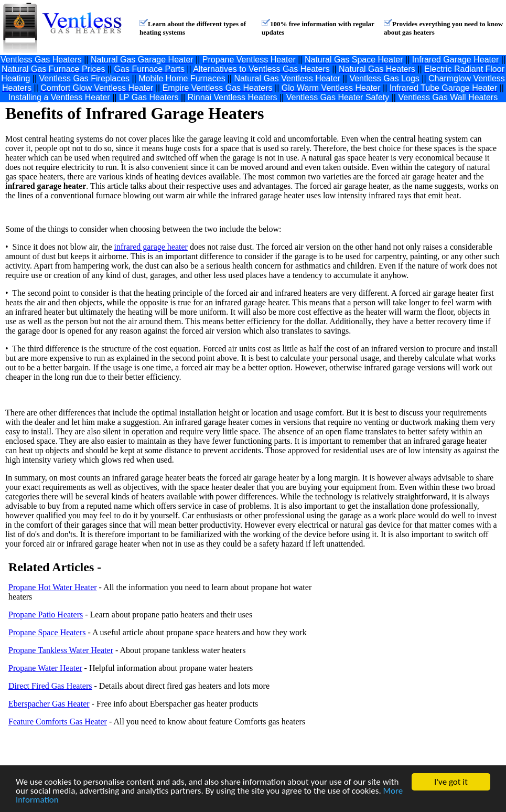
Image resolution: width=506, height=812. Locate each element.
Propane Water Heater (45, 668)
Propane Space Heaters (47, 632)
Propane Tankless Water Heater (61, 650)
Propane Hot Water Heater (53, 587)
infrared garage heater (151, 247)
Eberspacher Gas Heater (49, 704)
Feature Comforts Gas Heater (58, 722)
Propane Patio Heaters (46, 615)
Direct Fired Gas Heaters (50, 686)
